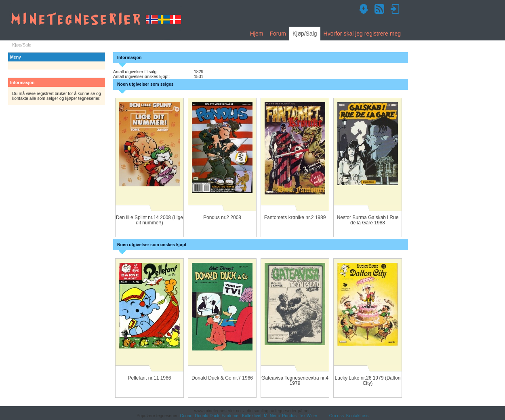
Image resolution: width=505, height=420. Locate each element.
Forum (278, 34)
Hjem (257, 34)
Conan (186, 416)
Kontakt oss (357, 416)
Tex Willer (308, 416)
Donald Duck (207, 416)
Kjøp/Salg (305, 34)
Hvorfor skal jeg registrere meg (362, 34)
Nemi (275, 416)
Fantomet (231, 416)
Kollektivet (252, 416)
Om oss (337, 416)
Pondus (289, 416)
